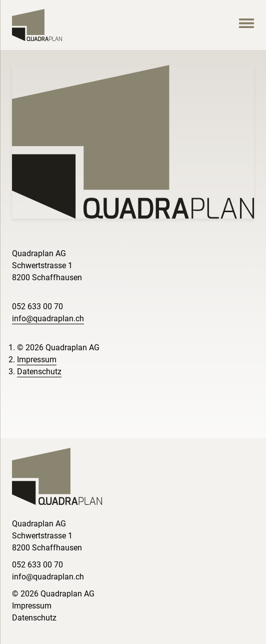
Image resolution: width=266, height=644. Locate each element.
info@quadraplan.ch (48, 318)
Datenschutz (39, 372)
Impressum (37, 360)
